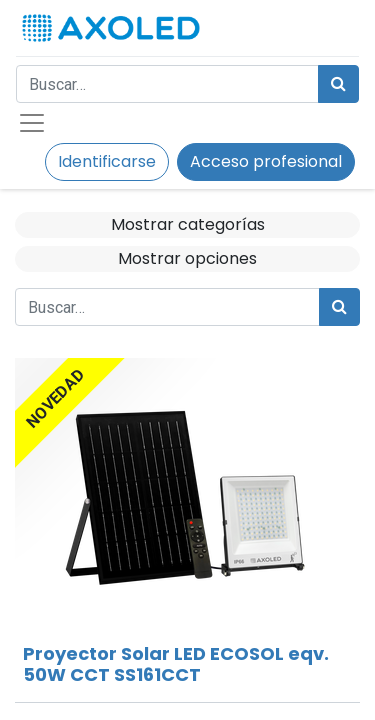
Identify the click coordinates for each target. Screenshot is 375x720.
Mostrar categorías (188, 224)
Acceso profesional (266, 161)
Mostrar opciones (187, 258)
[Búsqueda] (338, 84)
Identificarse (107, 161)
